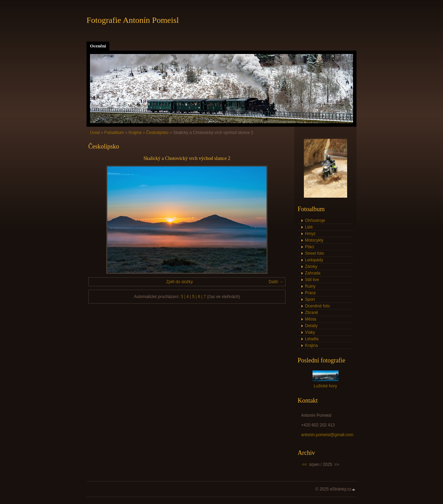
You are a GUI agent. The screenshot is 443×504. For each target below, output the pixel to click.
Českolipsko (157, 133)
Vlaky (310, 332)
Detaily (311, 326)
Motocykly (314, 240)
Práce (310, 293)
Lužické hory (325, 386)
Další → (276, 282)
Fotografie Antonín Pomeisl (133, 20)
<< (305, 465)
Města (311, 319)
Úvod (95, 133)
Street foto (314, 253)
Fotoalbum (114, 133)
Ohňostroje (315, 220)
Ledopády (314, 260)
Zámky (311, 267)
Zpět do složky (179, 282)
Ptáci (310, 247)
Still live (312, 280)
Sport (310, 299)
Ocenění (98, 46)
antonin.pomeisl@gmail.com (327, 435)
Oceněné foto (317, 306)
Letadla (312, 339)
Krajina (135, 133)
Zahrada (313, 273)
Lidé (309, 227)
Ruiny (310, 286)
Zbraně (311, 313)
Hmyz (310, 234)
